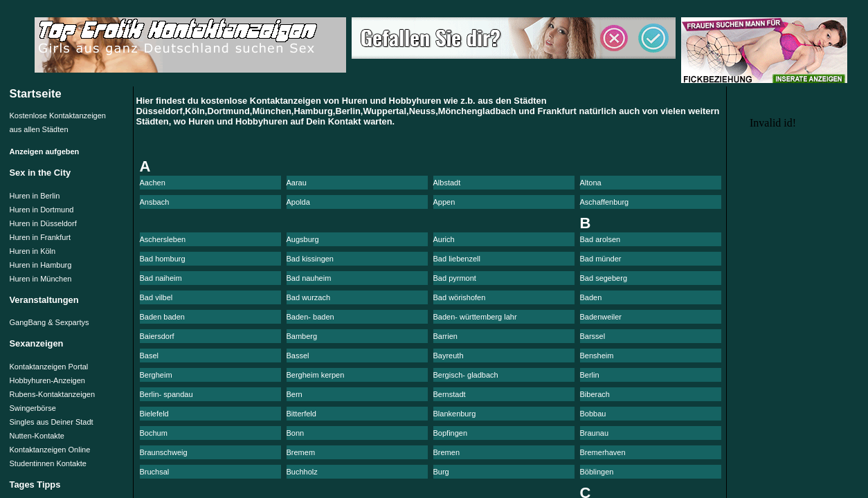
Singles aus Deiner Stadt (52, 422)
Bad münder (601, 259)
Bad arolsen (600, 239)
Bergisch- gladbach (466, 375)
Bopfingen (451, 433)
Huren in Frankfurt (40, 237)
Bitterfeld (301, 414)
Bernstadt (450, 394)
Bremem (301, 452)
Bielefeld (154, 414)
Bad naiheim (161, 278)
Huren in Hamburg (41, 265)
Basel (150, 356)
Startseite (36, 93)
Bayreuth (449, 356)
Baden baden (162, 317)
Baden (591, 297)
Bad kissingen (310, 259)
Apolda (298, 202)
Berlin (590, 375)
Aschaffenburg (605, 202)
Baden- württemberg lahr (475, 317)
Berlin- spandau (166, 394)
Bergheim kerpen (316, 375)
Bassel (298, 356)
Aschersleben (163, 239)
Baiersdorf (157, 336)
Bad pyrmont (455, 278)
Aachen (153, 183)
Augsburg (303, 239)
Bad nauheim (309, 278)
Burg (441, 472)
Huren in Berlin (35, 196)
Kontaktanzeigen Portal (49, 367)
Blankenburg (455, 414)
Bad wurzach (309, 297)
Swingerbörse (33, 408)
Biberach (595, 394)
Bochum (154, 433)
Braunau (595, 433)
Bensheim (597, 356)
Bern (295, 394)
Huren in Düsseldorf (43, 223)
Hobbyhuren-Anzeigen (47, 380)
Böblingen (597, 472)
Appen (444, 202)
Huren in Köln (33, 251)
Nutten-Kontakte (37, 436)
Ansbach (155, 202)
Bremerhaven (603, 452)
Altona (591, 183)
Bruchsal (155, 472)
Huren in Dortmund (42, 210)
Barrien (445, 336)
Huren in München (41, 279)
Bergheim (156, 375)
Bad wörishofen (460, 297)
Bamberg (302, 336)
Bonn (296, 433)
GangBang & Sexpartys (49, 322)
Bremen (447, 452)
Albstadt (447, 183)
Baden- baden (310, 317)
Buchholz (302, 472)
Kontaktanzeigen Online (50, 450)
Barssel (593, 336)
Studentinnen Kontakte (48, 463)
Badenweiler (601, 317)
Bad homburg (163, 259)
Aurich (444, 239)
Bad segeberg (604, 278)
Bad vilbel (156, 297)
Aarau (297, 183)
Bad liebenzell (457, 259)
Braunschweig (164, 452)
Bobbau (593, 414)
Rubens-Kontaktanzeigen (53, 394)
